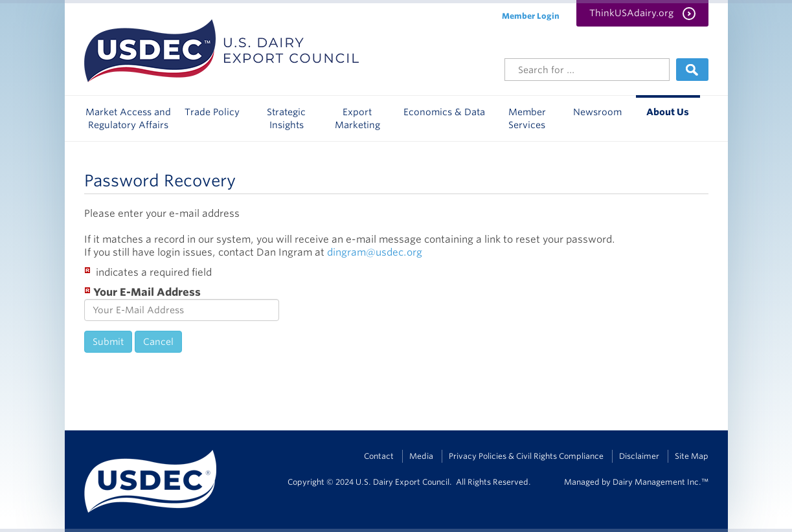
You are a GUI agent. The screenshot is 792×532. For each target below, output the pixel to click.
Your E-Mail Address (142, 292)
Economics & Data (444, 112)
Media (421, 456)
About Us (668, 112)
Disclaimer (639, 456)
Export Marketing (357, 118)
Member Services (527, 118)
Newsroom (597, 112)
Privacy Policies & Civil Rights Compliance (526, 456)
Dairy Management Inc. (657, 482)
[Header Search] (587, 70)
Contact (379, 456)
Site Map (692, 456)
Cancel (158, 342)
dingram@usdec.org (375, 252)
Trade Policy (212, 112)
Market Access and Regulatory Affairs (128, 118)
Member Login (531, 16)
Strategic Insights (286, 118)
